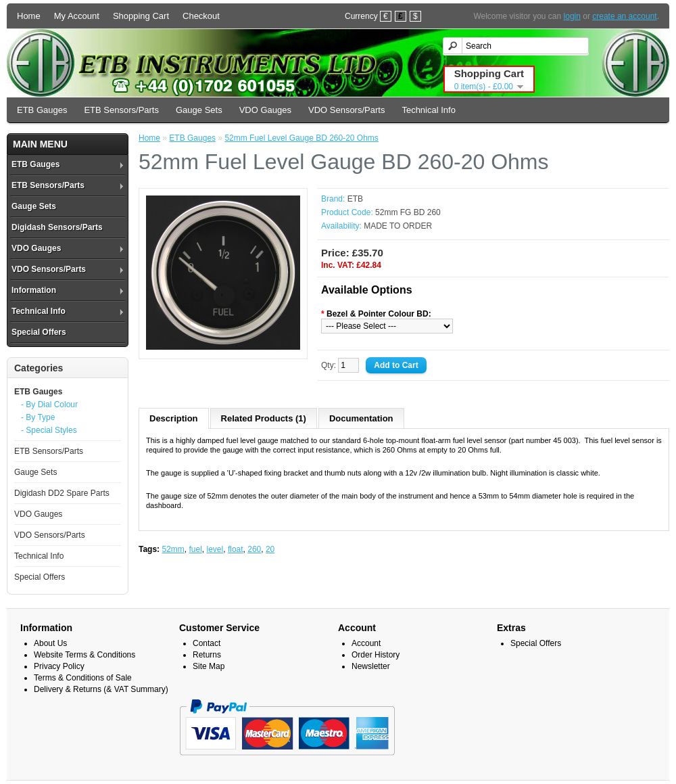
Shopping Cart (141, 16)
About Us (50, 643)
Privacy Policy (59, 666)
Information (34, 290)
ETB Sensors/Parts (121, 110)
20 (270, 549)
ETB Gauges (42, 110)
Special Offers (39, 332)
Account (366, 643)
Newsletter (371, 666)
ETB (355, 199)
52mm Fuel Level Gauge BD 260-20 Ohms (301, 138)
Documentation (361, 418)
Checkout (201, 16)
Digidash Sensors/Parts (57, 227)
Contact (207, 643)
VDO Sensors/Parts (346, 110)
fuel (195, 549)
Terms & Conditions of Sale (83, 678)
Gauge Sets (199, 110)
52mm (173, 549)
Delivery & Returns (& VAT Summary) (101, 689)
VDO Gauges (265, 110)
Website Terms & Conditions (84, 655)
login (572, 16)
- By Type (38, 417)
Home (29, 16)
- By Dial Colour (49, 405)
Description (174, 418)
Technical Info (429, 110)
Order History (376, 655)
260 (254, 549)
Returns (207, 655)
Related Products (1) (264, 418)
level (215, 549)
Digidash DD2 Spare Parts (62, 493)
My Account (77, 16)
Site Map (209, 666)
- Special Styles (49, 430)
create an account (624, 16)
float (236, 549)
